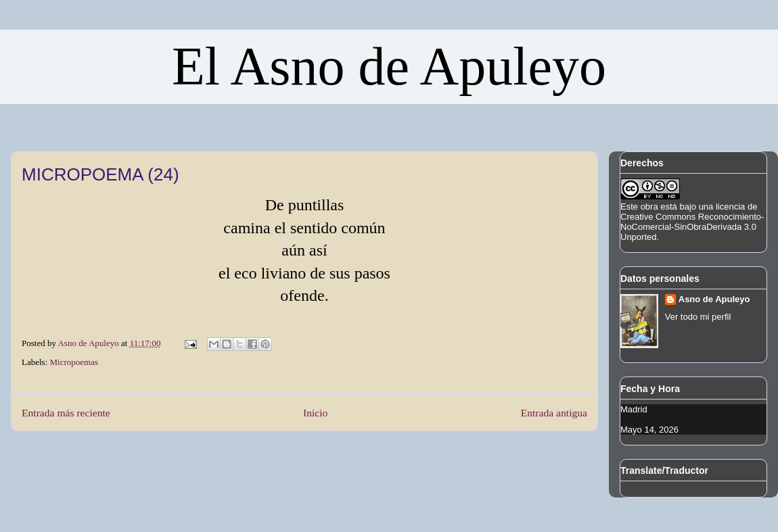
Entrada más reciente (66, 413)
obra (649, 207)
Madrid (634, 409)
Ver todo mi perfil (698, 317)
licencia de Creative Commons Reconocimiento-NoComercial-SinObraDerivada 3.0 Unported (692, 222)
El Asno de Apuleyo (389, 66)
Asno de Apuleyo (714, 299)
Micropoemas (74, 362)
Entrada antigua (554, 413)
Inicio (315, 413)
